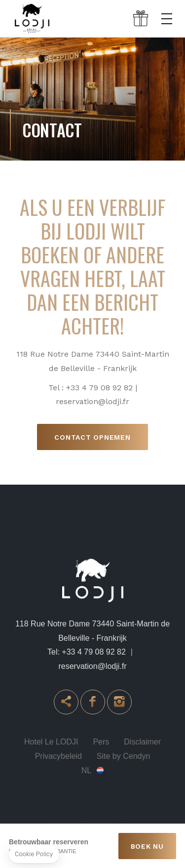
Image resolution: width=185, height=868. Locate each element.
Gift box (141, 19)
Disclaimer (142, 742)
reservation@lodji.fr (92, 666)
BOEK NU (147, 846)
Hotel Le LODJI (51, 742)
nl (86, 771)
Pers (101, 742)
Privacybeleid (58, 756)
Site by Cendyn (124, 756)
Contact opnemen (92, 437)
